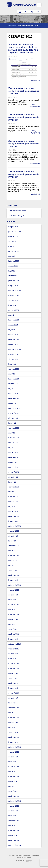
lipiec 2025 (12, 246)
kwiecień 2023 (14, 379)
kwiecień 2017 (14, 718)
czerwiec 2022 (14, 428)
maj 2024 (12, 315)
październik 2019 (15, 585)
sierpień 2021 (13, 477)
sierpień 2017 (13, 698)
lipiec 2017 (12, 703)
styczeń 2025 (13, 276)
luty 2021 (12, 507)
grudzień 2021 (14, 457)
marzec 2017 (13, 723)
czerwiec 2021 (14, 487)
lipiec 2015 (12, 816)
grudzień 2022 (14, 398)
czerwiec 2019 (14, 605)
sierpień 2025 (13, 241)
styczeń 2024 (13, 335)
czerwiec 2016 (14, 767)
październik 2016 (15, 747)
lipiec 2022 (12, 423)
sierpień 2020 (13, 536)
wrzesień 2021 (14, 472)
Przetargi (33, 104)
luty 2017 (12, 727)
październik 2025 (15, 232)
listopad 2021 (13, 462)
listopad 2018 (13, 639)
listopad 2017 (13, 688)
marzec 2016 (13, 781)
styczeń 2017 (13, 732)
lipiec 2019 (12, 600)
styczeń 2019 (13, 629)
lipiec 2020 (12, 541)
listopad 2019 (13, 580)
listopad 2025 (13, 227)
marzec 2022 (13, 443)
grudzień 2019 (14, 575)
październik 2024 (15, 290)
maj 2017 (12, 713)
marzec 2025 (13, 266)
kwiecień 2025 (14, 261)
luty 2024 (12, 330)
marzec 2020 (13, 561)
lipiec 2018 (12, 659)
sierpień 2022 (13, 418)
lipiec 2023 (12, 364)
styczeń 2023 (13, 394)
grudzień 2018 (14, 634)
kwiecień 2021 (14, 497)
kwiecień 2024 (14, 320)
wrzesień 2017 (14, 693)
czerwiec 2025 (14, 251)
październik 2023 (15, 349)
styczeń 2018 (13, 678)
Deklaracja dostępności (24, 857)
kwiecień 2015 (14, 831)
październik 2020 (15, 526)
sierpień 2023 (13, 359)
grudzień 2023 (14, 340)
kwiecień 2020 (14, 556)
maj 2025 (12, 256)
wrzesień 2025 (14, 236)
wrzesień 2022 (14, 413)
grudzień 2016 (14, 737)
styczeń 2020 (13, 570)
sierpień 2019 (13, 595)
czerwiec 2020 (14, 546)
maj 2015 (12, 826)
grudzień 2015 (14, 796)
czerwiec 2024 (14, 310)
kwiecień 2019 (14, 615)
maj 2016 (12, 772)
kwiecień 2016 (14, 777)
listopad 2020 (13, 521)
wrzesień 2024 (14, 295)
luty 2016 (12, 786)
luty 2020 (12, 565)
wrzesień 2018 (14, 649)
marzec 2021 (13, 502)
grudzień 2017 (14, 683)
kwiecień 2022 (14, 438)
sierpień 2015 (13, 811)
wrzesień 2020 (14, 531)
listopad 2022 (13, 403)
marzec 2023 (13, 384)
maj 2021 (12, 492)
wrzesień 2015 (14, 806)
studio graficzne (24, 861)
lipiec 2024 (12, 305)
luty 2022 (12, 448)
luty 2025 (12, 271)
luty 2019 (12, 624)
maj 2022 (12, 433)
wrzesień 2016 (14, 752)
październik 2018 (15, 644)
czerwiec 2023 (14, 369)
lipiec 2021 (12, 482)
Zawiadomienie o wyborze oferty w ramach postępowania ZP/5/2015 (24, 91)
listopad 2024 (13, 286)
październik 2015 (15, 801)
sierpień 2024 (13, 300)
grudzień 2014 (14, 840)
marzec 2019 (13, 619)
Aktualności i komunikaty (17, 211)
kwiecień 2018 (14, 669)
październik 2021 (15, 467)
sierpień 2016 (13, 757)
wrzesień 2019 (14, 590)
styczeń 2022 (13, 452)
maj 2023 (12, 374)
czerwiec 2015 (14, 821)
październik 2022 (15, 408)
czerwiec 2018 (14, 664)
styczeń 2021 (13, 511)
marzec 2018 (13, 673)
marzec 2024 (13, 325)
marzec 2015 (13, 835)
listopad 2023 (13, 344)
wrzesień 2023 (14, 354)
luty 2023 (12, 389)
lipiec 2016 (12, 762)
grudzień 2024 (14, 281)
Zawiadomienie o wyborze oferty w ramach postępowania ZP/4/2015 (24, 117)
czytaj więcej (35, 80)
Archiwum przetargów (16, 216)
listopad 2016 (13, 742)
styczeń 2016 (13, 791)
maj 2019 (12, 610)
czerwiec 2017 (14, 708)
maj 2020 (12, 551)
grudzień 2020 (14, 516)
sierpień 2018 (13, 654)
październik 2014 (15, 845)
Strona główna (11, 26)
